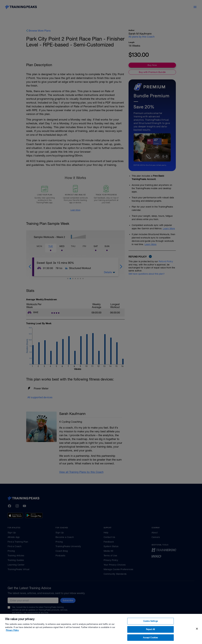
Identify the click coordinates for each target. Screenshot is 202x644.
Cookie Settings (151, 633)
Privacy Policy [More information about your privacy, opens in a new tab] (12, 643)
